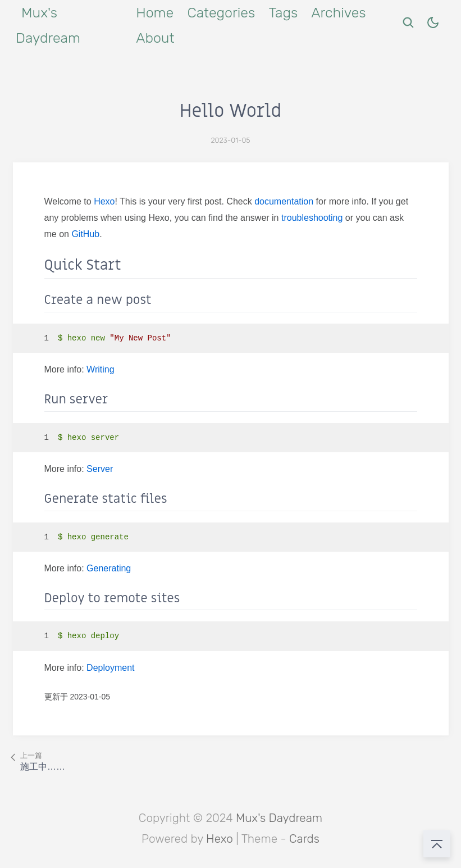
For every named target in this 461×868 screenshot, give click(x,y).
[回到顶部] (437, 844)
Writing (101, 369)
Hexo (104, 201)
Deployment (110, 668)
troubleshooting (312, 218)
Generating (109, 568)
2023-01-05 (230, 140)
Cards (304, 839)
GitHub (85, 234)
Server (100, 469)
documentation (284, 201)
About (155, 38)
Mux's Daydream (279, 818)
